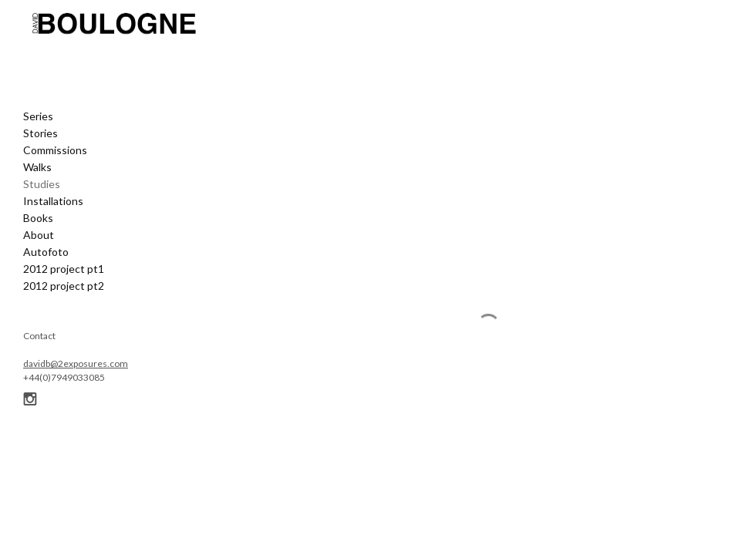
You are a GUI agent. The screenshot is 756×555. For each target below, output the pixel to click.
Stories (40, 133)
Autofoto (46, 252)
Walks (37, 167)
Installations (53, 201)
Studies (42, 184)
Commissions (55, 150)
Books (38, 218)
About (39, 235)
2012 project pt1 (64, 269)
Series (38, 116)
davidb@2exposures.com (76, 363)
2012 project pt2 (64, 286)
